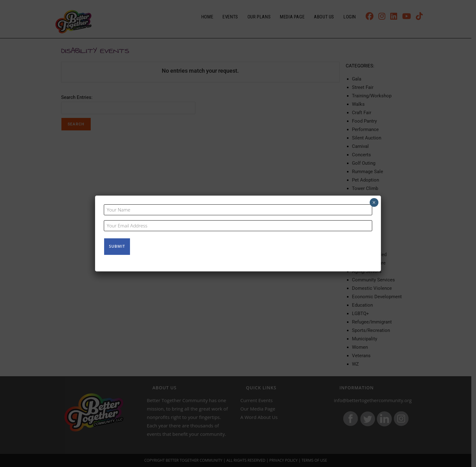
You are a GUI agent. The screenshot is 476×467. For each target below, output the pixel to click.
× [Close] (374, 203)
